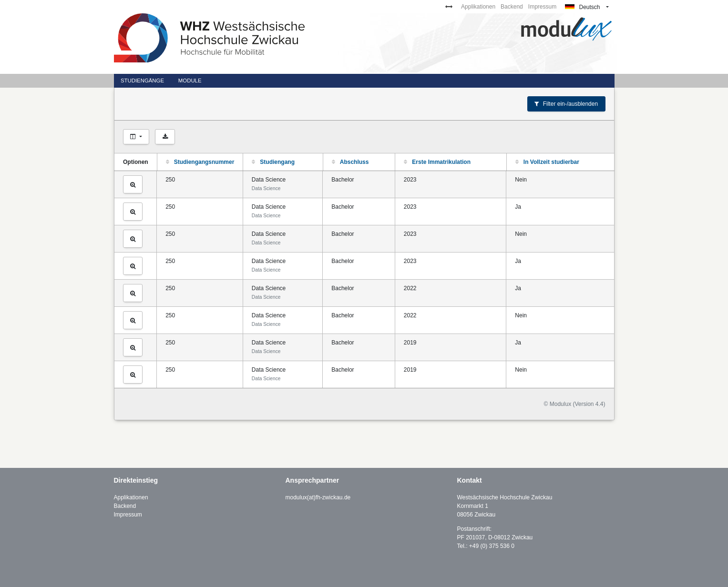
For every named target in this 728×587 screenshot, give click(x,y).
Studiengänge (142, 81)
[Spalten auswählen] (136, 137)
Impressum (542, 7)
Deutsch (582, 7)
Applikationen (478, 7)
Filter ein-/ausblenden (566, 104)
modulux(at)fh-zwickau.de (318, 497)
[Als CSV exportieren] (165, 137)
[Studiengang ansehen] (133, 184)
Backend (512, 7)
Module (190, 81)
